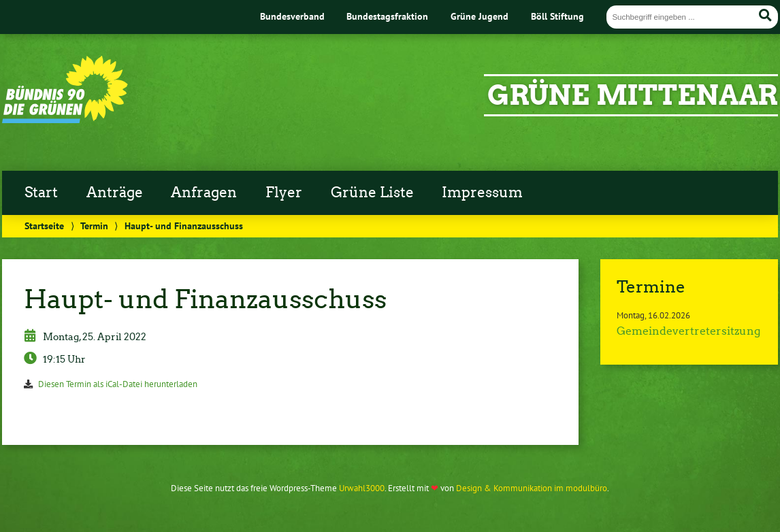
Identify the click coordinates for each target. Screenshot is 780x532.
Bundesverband (292, 16)
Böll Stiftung (557, 16)
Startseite (44, 226)
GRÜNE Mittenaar (633, 95)
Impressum (482, 193)
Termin (94, 226)
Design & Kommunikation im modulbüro (532, 488)
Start (41, 193)
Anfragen (204, 193)
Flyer (284, 193)
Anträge (115, 193)
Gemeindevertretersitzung (688, 331)
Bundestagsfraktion (387, 16)
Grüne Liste (372, 193)
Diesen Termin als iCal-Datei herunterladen (118, 384)
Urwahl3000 (362, 488)
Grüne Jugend (480, 16)
